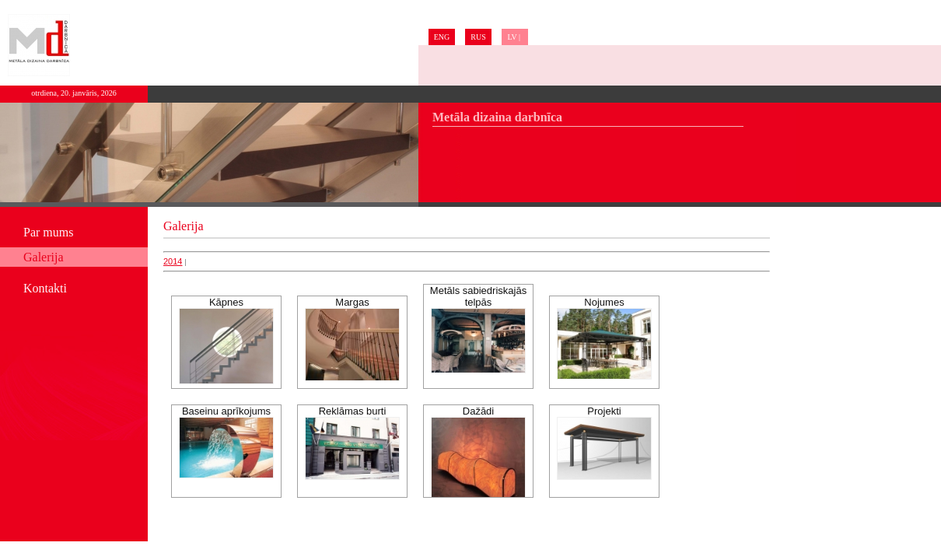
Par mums (48, 232)
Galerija (44, 257)
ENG (442, 37)
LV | (514, 37)
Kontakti (45, 288)
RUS (478, 37)
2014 (173, 261)
